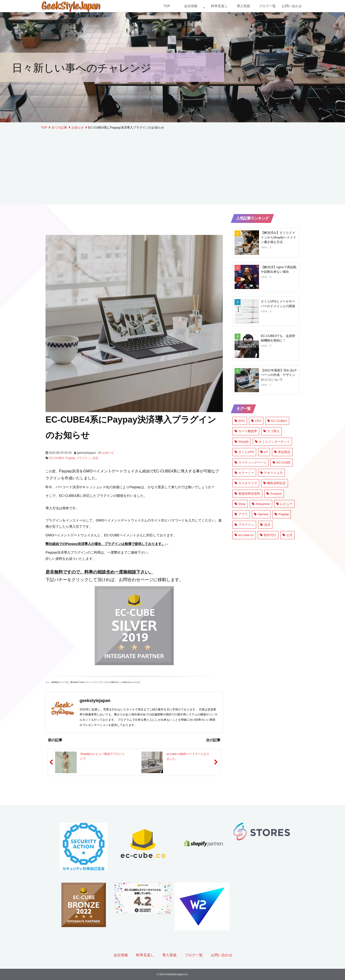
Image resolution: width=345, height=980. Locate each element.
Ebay (240, 504)
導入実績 (243, 6)
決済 (95, 458)
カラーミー (244, 473)
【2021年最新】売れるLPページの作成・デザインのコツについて (279, 375)
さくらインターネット (272, 442)
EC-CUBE (282, 462)
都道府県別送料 (247, 494)
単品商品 (282, 452)
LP (264, 452)
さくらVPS (244, 452)
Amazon (274, 494)
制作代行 (268, 535)
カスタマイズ (246, 483)
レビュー (284, 504)
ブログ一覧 (267, 6)
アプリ (241, 514)
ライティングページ (250, 462)
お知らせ (78, 127)
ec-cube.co (244, 535)
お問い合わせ (292, 6)
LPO (256, 421)
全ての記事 (59, 127)
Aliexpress (261, 504)
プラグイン (84, 458)
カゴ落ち (271, 431)
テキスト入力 (271, 473)
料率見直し (219, 6)
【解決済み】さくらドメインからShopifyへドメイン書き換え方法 (279, 237)
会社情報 (191, 6)
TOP (167, 6)
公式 (287, 535)
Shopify (242, 442)
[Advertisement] (172, 166)
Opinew (261, 514)
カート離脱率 (246, 431)
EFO (240, 421)
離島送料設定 (275, 483)
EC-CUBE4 (57, 458)
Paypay (70, 458)
